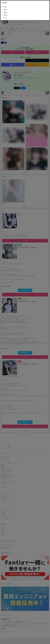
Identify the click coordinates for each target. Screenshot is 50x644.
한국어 (5, 18)
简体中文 (6, 12)
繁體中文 (6, 15)
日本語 (5, 7)
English (5, 10)
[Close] (48, 2)
